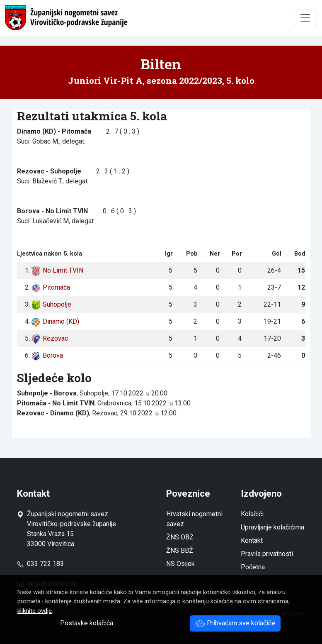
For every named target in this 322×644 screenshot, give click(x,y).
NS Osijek (180, 564)
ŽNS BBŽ (180, 550)
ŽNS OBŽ (180, 537)
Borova (47, 355)
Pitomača (50, 287)
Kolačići (252, 514)
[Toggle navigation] (305, 18)
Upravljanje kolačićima (272, 527)
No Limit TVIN (57, 270)
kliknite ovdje (35, 611)
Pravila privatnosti (267, 554)
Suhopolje (51, 304)
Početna (253, 567)
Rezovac (49, 338)
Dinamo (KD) (55, 321)
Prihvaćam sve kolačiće (235, 623)
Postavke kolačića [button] (87, 623)
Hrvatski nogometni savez (194, 519)
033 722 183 (40, 564)
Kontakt (252, 540)
